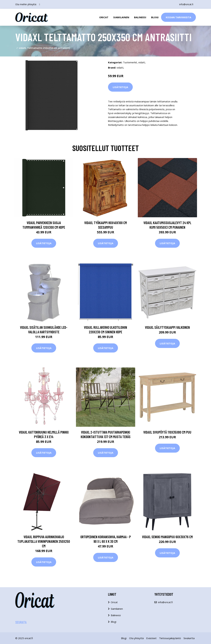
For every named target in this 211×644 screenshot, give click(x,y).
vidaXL (142, 62)
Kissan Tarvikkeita (178, 17)
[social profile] (40, 4)
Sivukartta (189, 638)
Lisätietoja (120, 87)
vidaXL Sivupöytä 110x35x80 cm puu (167, 432)
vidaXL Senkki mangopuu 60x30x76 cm (167, 537)
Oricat (104, 17)
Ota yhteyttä (136, 638)
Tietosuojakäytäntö (170, 638)
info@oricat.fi (186, 4)
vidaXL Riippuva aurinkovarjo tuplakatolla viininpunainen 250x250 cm (44, 541)
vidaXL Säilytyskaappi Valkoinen (167, 327)
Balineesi (140, 17)
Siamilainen (121, 17)
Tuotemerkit (130, 62)
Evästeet (151, 638)
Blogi (155, 17)
